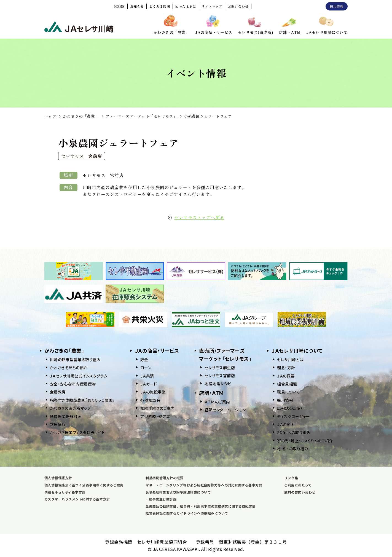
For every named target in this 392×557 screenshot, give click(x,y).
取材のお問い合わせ (300, 492)
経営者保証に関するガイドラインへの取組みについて (187, 513)
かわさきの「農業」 (81, 116)
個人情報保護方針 (58, 478)
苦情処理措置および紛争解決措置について (178, 492)
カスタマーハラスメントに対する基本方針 (77, 499)
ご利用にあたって (298, 485)
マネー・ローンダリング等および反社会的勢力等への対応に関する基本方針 (204, 485)
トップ (50, 116)
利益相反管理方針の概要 (164, 478)
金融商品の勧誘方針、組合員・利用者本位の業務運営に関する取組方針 (201, 506)
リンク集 (291, 478)
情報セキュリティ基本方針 (65, 492)
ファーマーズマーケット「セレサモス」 (142, 116)
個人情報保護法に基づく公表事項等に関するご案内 (84, 485)
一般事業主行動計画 (161, 499)
